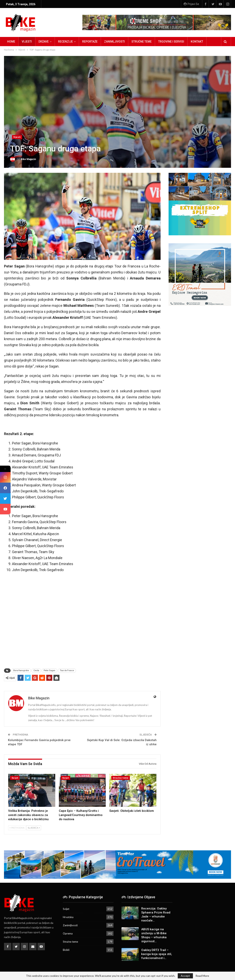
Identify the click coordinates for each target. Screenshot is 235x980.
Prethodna (17, 828)
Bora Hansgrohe (21, 670)
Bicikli (66, 950)
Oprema (68, 933)
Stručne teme (142, 42)
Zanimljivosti (115, 42)
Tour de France (67, 670)
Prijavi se (191, 4)
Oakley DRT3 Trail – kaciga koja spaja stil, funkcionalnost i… (157, 954)
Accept (185, 976)
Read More (202, 976)
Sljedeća (34, 828)
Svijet (15, 778)
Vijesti (27, 42)
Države (44, 42)
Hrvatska (68, 917)
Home (11, 42)
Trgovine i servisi (171, 42)
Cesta (36, 670)
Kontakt (197, 42)
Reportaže (90, 42)
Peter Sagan (49, 670)
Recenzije (65, 42)
